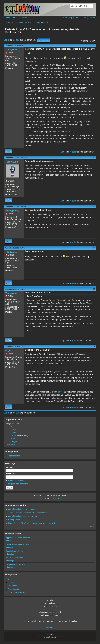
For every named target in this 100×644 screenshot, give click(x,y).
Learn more (10, 444)
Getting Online (14, 520)
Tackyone (11, 50)
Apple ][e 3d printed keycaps (18, 538)
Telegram (15, 441)
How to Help (50, 627)
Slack (13, 438)
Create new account (17, 480)
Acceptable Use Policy (17, 592)
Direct (42, 498)
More (92, 527)
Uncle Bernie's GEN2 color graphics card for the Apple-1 (32, 523)
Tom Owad (12, 162)
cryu (8, 351)
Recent (24, 18)
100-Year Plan (81, 18)
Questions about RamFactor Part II (23, 516)
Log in (7, 40)
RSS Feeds (12, 586)
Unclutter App (55, 498)
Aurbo (8, 541)
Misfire (13, 435)
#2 (94, 158)
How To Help (67, 18)
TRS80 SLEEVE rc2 (14, 558)
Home (7, 18)
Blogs (10, 579)
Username (11, 467)
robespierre (12, 211)
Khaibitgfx (10, 554)
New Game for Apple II (15, 564)
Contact (92, 18)
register (16, 40)
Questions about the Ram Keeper (22, 509)
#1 (94, 46)
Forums (15, 18)
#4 (94, 248)
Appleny (9, 547)
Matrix (13, 430)
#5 (94, 289)
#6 (94, 346)
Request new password (18, 484)
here (60, 392)
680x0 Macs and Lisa (36, 23)
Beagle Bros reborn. (14, 551)
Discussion (19, 23)
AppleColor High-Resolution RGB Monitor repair (28, 513)
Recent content (14, 456)
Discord (14, 433)
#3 (94, 207)
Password (11, 474)
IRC (12, 427)
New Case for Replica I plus (18, 544)
